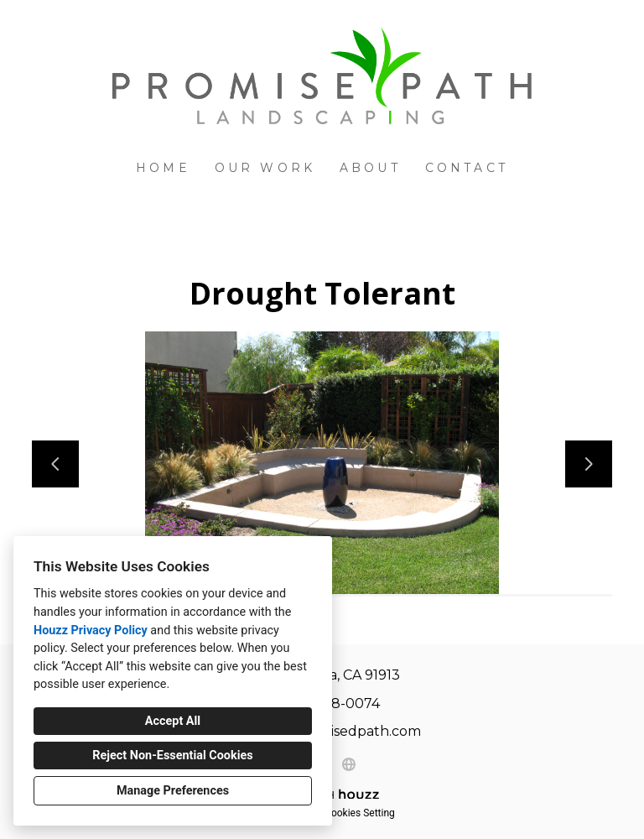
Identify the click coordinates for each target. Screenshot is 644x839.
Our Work (265, 168)
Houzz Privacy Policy (91, 631)
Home (163, 168)
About (370, 168)
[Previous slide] (55, 464)
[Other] (349, 764)
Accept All (173, 721)
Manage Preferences (173, 791)
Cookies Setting (360, 813)
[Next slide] (589, 464)
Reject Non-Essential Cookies (172, 756)
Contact (467, 168)
